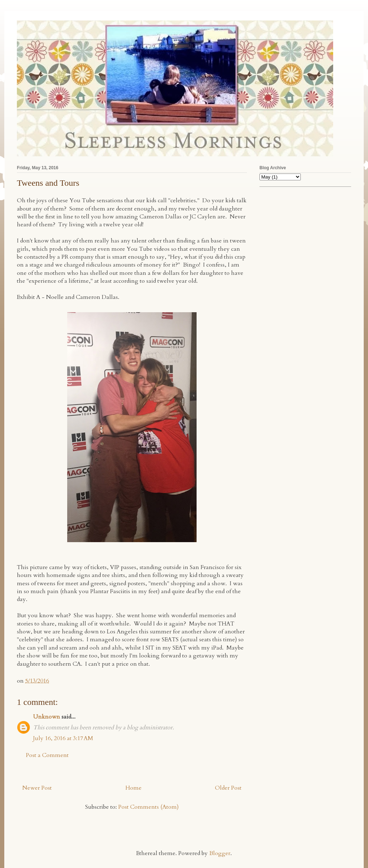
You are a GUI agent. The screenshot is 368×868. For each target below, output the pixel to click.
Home (134, 788)
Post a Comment (47, 755)
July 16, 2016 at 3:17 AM (63, 738)
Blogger (220, 853)
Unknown (47, 717)
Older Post (228, 788)
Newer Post (37, 788)
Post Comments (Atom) (148, 807)
